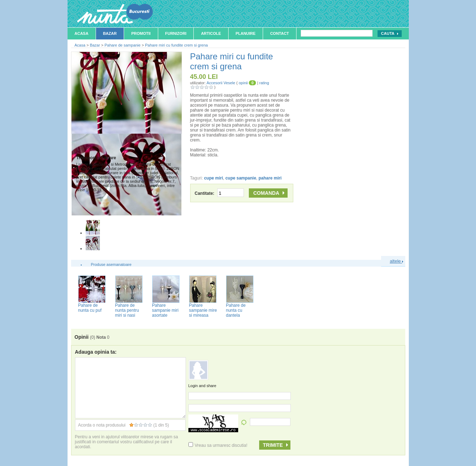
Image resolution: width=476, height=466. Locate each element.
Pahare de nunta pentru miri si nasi (127, 310)
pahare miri (270, 178)
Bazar (110, 33)
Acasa (82, 33)
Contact (280, 33)
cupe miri (213, 178)
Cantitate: (220, 193)
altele (397, 261)
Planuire (246, 33)
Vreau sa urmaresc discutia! (218, 445)
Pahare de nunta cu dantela (236, 310)
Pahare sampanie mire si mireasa (203, 310)
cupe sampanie (241, 178)
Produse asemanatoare (111, 264)
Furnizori (176, 33)
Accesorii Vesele (221, 83)
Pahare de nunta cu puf (90, 308)
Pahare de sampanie (123, 45)
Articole (211, 33)
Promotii (141, 33)
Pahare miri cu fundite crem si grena (177, 45)
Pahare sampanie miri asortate (165, 310)
